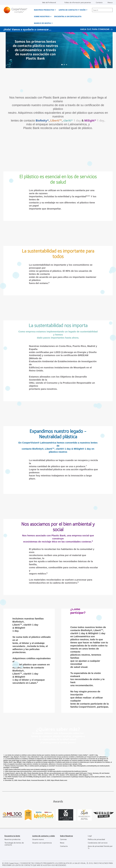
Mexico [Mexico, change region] (110, 2)
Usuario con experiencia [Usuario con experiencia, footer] (42, 843)
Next (108, 51)
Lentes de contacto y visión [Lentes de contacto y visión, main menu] (72, 10)
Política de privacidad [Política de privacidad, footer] (96, 839)
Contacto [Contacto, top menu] (99, 2)
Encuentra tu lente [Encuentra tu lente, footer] (12, 836)
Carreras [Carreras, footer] (63, 839)
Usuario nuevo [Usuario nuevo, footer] (38, 839)
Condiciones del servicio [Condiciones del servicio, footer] (98, 843)
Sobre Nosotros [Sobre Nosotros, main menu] (42, 16)
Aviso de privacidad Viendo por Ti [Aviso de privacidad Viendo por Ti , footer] (100, 847)
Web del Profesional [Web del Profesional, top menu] (49, 2)
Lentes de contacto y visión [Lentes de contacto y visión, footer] (44, 836)
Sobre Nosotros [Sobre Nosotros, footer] (66, 836)
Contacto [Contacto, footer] (64, 846)
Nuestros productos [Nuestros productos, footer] (13, 839)
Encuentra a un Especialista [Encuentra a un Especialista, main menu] (68, 16)
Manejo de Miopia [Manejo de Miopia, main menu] (42, 23)
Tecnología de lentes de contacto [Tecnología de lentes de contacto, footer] (14, 844)
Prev (8, 51)
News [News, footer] (62, 843)
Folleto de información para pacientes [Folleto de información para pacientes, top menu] (78, 2)
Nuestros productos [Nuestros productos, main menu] (44, 10)
